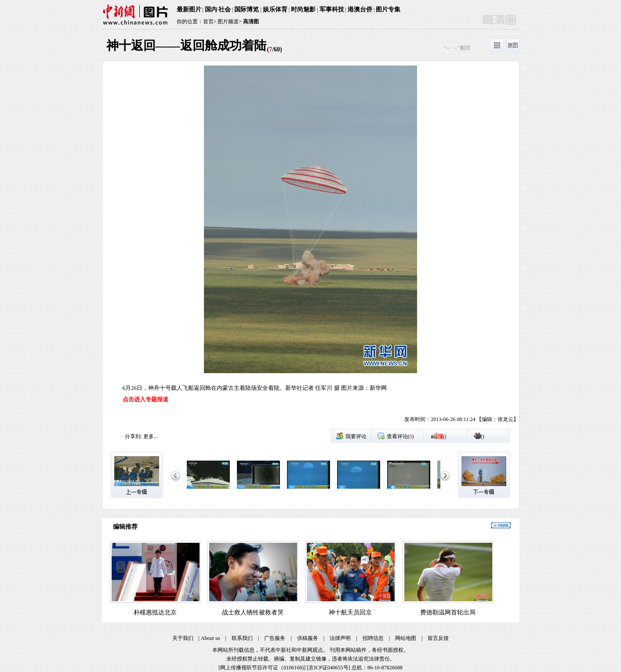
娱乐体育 (275, 9)
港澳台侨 (360, 9)
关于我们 (183, 638)
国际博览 (247, 9)
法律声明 (340, 638)
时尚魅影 (303, 9)
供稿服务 (308, 638)
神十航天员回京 (350, 612)
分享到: (133, 436)
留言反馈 (438, 638)
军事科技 (332, 9)
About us (211, 638)
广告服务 (275, 638)
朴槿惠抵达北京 (155, 612)
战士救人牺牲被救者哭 (253, 612)
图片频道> (230, 22)
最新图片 (189, 9)
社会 (225, 9)
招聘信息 (373, 638)
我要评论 (356, 436)
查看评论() (400, 436)
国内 (211, 9)
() (442, 436)
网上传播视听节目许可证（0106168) (262, 668)
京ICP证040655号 (329, 668)
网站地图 (406, 638)
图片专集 (388, 9)
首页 (208, 22)
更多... (151, 436)
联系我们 (242, 638)
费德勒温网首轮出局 (448, 612)
